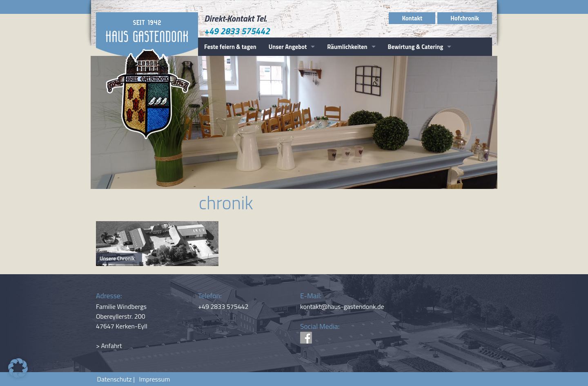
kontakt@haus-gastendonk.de (342, 306)
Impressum (153, 379)
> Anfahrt (109, 346)
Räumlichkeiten (347, 47)
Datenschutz (115, 379)
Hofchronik (465, 18)
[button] (18, 368)
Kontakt (412, 18)
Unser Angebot (288, 47)
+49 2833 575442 (237, 31)
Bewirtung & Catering (416, 47)
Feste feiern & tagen (230, 47)
